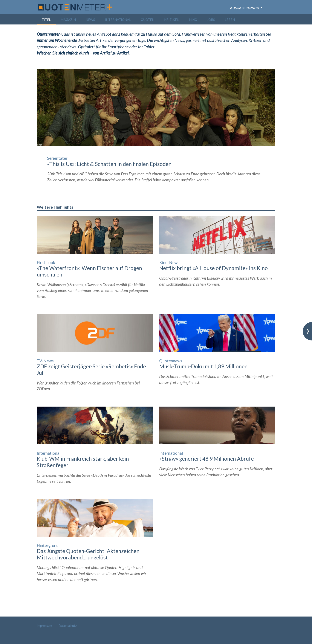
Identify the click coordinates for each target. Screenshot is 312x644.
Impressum (44, 626)
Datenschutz (68, 626)
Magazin (68, 20)
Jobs (211, 20)
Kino (193, 20)
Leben (230, 20)
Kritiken (172, 20)
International (118, 20)
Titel (46, 20)
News (90, 20)
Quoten (148, 20)
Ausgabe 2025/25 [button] (245, 8)
